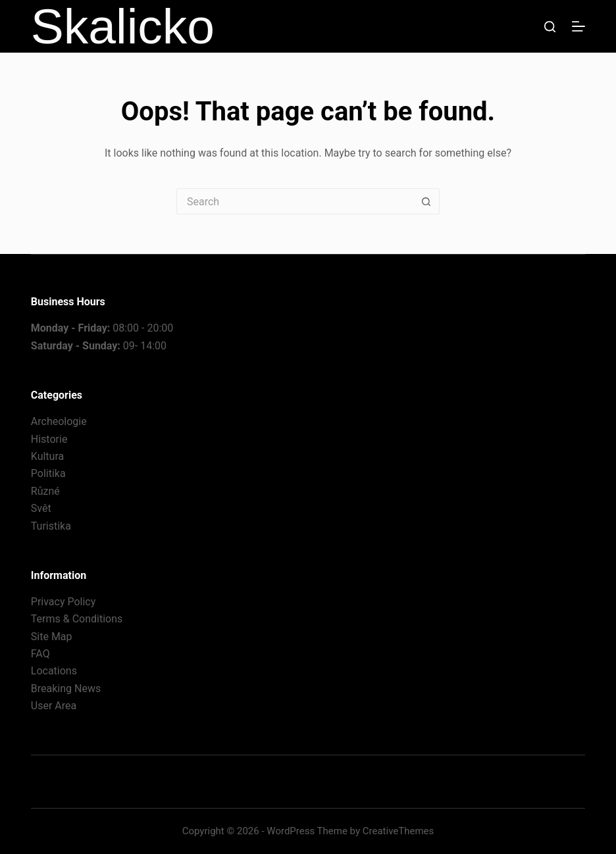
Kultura (47, 456)
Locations (54, 671)
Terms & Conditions (77, 619)
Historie (49, 439)
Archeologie (59, 421)
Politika (48, 473)
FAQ (40, 654)
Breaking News (66, 689)
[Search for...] (295, 201)
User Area (54, 706)
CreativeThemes (398, 831)
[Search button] (426, 201)
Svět (41, 508)
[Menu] (578, 26)
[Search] (550, 27)
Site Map (52, 637)
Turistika (51, 526)
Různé (45, 491)
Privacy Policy (64, 602)
